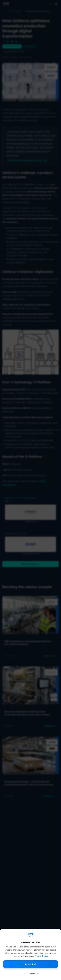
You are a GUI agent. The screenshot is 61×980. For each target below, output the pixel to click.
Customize (31, 974)
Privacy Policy (41, 956)
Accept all (31, 964)
